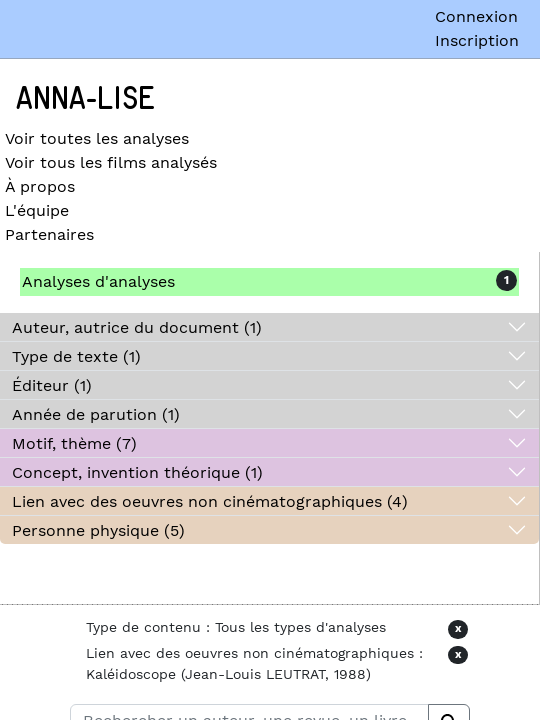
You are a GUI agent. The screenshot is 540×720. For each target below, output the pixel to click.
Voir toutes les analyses (97, 138)
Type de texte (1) (76, 356)
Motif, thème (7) (74, 443)
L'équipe (37, 210)
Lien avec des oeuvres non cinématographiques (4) (210, 501)
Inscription (477, 40)
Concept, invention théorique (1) (137, 472)
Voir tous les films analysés (111, 162)
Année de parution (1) (96, 414)
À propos (40, 186)
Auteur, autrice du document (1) (137, 327)
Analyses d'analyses (98, 281)
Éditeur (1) (52, 385)
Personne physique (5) (98, 530)
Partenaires (49, 234)
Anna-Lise (85, 99)
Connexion (476, 16)
